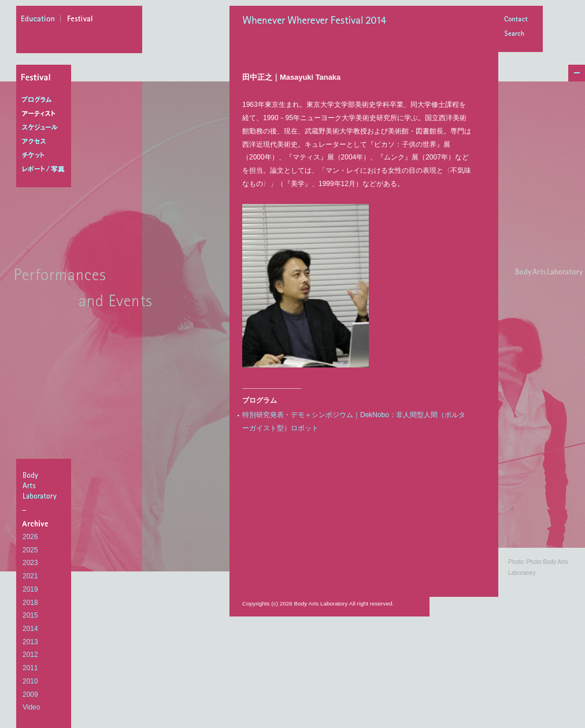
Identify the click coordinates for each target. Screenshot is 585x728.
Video (31, 707)
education (41, 20)
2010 (30, 681)
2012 (30, 655)
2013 (30, 642)
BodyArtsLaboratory (45, 485)
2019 (30, 589)
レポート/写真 (46, 169)
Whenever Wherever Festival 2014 (317, 21)
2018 (30, 603)
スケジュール (46, 128)
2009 (30, 694)
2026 (30, 537)
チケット (46, 155)
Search (516, 34)
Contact (516, 20)
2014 (30, 629)
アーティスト (46, 114)
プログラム (46, 100)
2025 (30, 550)
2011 (30, 668)
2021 (30, 576)
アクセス (46, 142)
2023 (30, 563)
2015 (30, 615)
